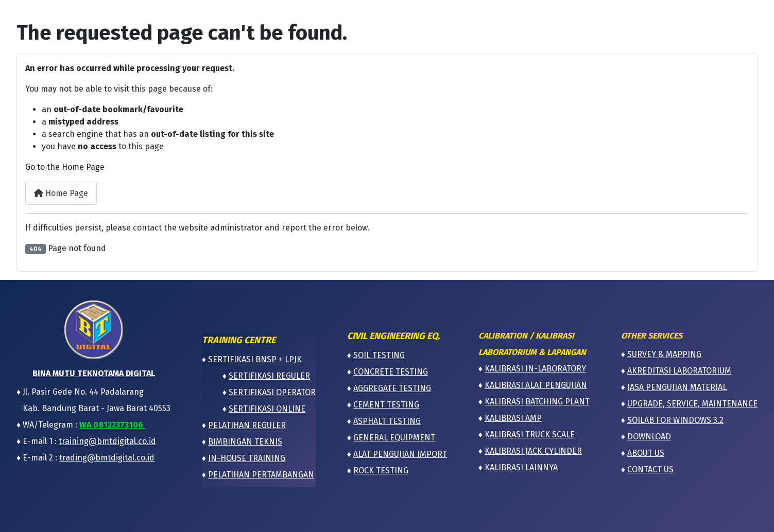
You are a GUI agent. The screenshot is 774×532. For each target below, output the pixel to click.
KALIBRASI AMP (513, 418)
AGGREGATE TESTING (392, 388)
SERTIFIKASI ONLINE (267, 409)
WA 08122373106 (112, 425)
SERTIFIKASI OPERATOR (272, 392)
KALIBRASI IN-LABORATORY (535, 369)
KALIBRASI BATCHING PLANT (537, 402)
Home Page (61, 193)
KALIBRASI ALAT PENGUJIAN (536, 385)
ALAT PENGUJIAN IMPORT (400, 454)
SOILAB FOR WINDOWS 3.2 (675, 420)
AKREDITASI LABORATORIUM (679, 371)
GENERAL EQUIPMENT (394, 438)
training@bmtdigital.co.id (107, 441)
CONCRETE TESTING (391, 372)
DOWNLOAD (649, 437)
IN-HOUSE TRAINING (247, 458)
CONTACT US (650, 469)
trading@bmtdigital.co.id (107, 458)
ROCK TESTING (381, 471)
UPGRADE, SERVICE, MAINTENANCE (692, 404)
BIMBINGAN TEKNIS (245, 442)
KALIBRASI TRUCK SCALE (530, 435)
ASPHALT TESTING (387, 421)
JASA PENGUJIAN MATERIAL (677, 387)
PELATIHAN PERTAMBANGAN (261, 475)
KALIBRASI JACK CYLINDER (533, 451)
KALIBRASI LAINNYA (521, 467)
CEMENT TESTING (386, 405)
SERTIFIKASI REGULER (269, 376)
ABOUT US (646, 453)
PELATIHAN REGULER (247, 425)
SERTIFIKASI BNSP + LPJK (255, 359)
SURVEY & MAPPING (664, 354)
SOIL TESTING (379, 355)
